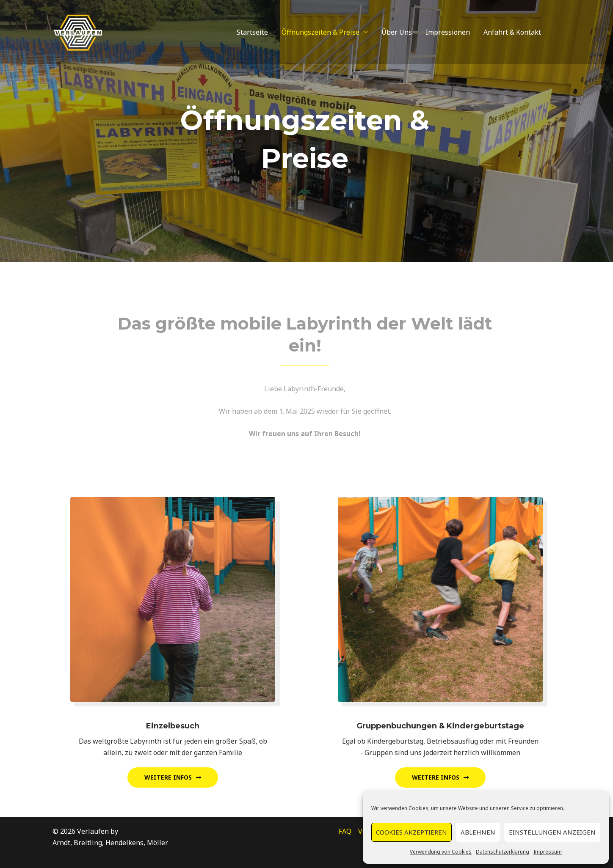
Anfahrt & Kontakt (512, 32)
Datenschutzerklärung (503, 852)
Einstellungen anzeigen (552, 832)
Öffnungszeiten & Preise (320, 32)
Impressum (548, 852)
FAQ (345, 831)
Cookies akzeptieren (411, 832)
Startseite (252, 32)
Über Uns (397, 32)
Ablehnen (478, 832)
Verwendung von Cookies (441, 852)
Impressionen (448, 32)
